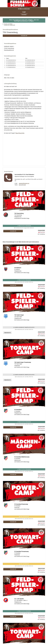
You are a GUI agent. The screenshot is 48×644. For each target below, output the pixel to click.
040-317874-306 (22, 185)
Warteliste (7, 333)
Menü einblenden (24, 9)
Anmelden (24, 15)
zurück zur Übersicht (10, 25)
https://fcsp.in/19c (20, 133)
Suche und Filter (8, 24)
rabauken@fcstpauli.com (24, 183)
